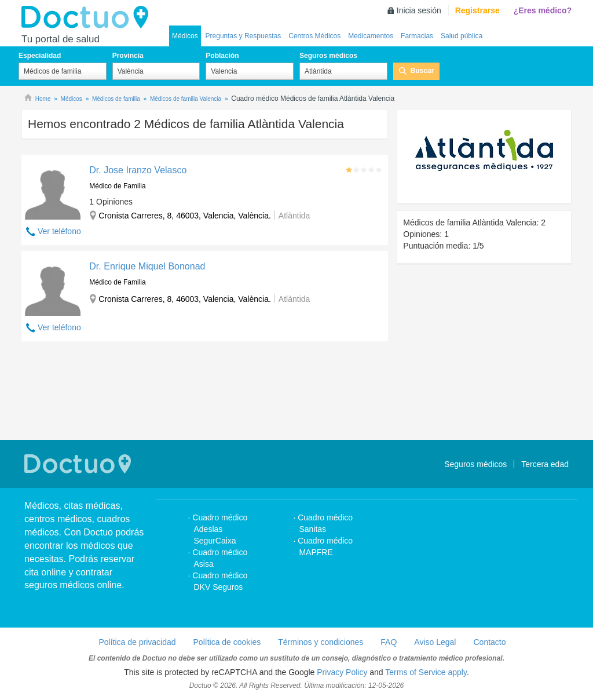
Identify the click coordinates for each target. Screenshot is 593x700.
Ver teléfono (59, 231)
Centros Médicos (314, 36)
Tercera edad (545, 464)
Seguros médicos (328, 56)
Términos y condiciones (321, 642)
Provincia (128, 56)
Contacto (489, 642)
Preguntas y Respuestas (244, 36)
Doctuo (88, 17)
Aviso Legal (435, 642)
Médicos (185, 36)
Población (222, 56)
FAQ (389, 642)
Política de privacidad (137, 642)
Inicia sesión (419, 10)
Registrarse (477, 10)
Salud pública (462, 36)
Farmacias (417, 36)
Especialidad (40, 56)
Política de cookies (227, 642)
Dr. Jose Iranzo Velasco (138, 170)
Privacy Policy (342, 672)
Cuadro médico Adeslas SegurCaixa (220, 529)
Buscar (422, 71)
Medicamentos (371, 36)
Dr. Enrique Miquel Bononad (147, 266)
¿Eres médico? (543, 10)
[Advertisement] (205, 392)
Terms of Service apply (426, 672)
